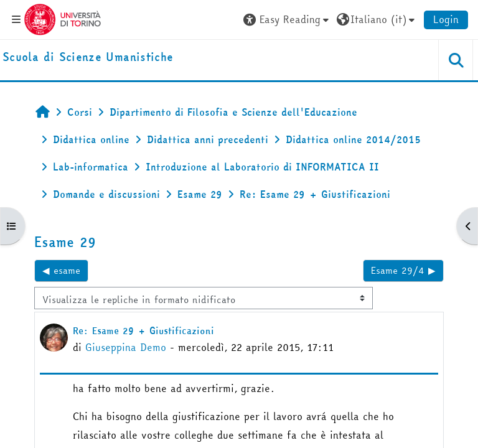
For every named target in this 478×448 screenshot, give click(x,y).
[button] (288, 19)
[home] (88, 58)
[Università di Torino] (63, 18)
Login (446, 19)
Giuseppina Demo (126, 347)
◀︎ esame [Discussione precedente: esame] (61, 270)
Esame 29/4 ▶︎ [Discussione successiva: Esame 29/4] (403, 270)
